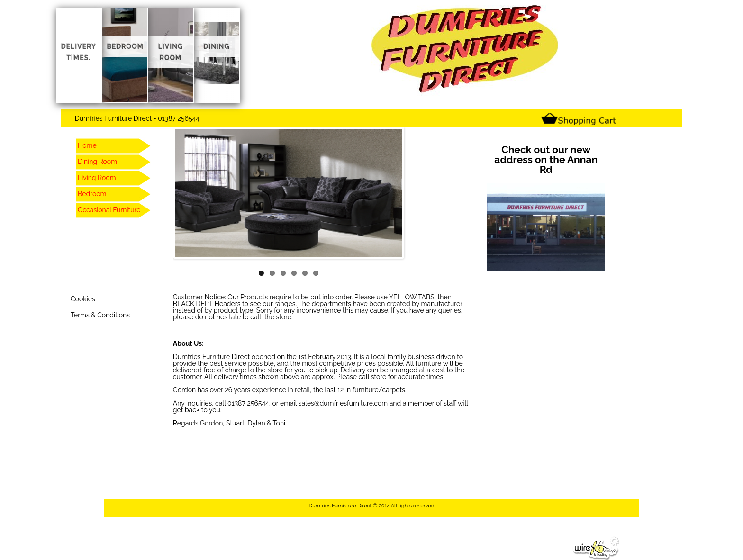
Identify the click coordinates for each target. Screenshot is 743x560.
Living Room (97, 178)
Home (87, 145)
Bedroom (92, 194)
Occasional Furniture (109, 210)
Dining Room (97, 162)
